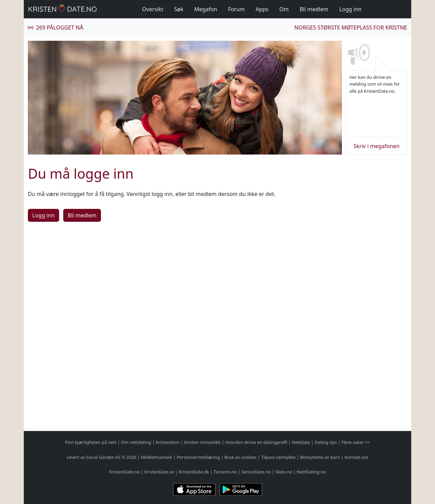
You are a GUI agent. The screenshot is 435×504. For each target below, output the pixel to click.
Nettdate (301, 442)
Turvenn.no (225, 472)
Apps (262, 9)
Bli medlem (314, 9)
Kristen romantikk (202, 442)
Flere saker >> (356, 442)
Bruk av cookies (241, 457)
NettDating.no (311, 472)
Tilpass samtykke (278, 457)
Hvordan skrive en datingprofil (256, 442)
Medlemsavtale (156, 457)
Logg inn (350, 9)
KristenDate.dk (194, 472)
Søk (179, 9)
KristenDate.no (124, 472)
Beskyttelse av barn (320, 457)
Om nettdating (136, 442)
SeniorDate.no (256, 472)
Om (284, 9)
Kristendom (168, 442)
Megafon (205, 9)
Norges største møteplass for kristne (351, 28)
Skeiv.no (284, 472)
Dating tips (326, 442)
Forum (236, 9)
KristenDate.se (159, 472)
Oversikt (153, 9)
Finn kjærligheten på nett (91, 442)
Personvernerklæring (198, 457)
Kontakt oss (356, 457)
